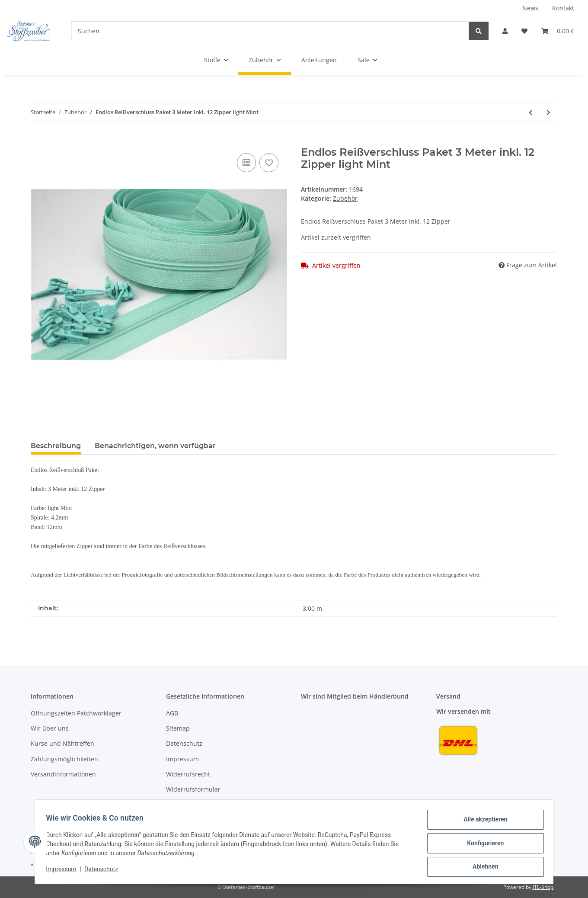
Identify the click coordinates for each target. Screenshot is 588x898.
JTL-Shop (543, 887)
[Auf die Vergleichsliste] (246, 163)
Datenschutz (184, 743)
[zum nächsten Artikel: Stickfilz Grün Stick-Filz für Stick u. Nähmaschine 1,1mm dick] (548, 112)
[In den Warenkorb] (38, 141)
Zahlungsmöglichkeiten (64, 759)
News (530, 8)
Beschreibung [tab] (56, 446)
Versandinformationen (63, 774)
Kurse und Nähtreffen (62, 743)
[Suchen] (270, 31)
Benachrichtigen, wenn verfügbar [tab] (155, 446)
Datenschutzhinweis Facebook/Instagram (225, 805)
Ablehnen (482, 867)
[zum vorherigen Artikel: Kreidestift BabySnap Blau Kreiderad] (531, 112)
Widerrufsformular (193, 789)
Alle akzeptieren (482, 822)
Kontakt (563, 8)
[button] (505, 31)
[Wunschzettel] (524, 31)
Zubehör (345, 198)
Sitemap (178, 728)
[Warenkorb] (558, 31)
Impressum (182, 759)
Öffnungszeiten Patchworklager (76, 713)
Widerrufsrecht (188, 774)
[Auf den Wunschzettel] (269, 163)
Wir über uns (50, 728)
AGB (172, 713)
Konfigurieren (482, 845)
